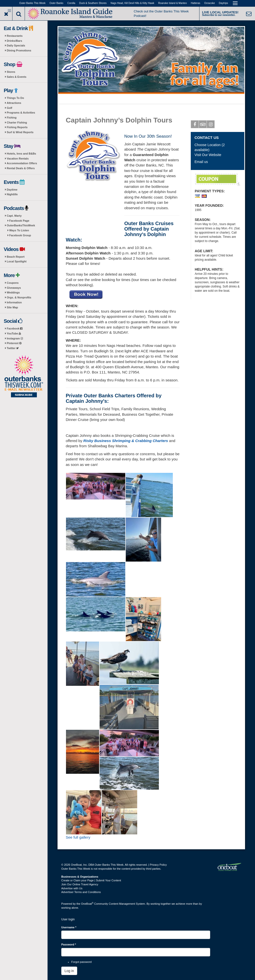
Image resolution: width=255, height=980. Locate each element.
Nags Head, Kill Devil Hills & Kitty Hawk (132, 3)
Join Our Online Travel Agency (80, 884)
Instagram (15, 338)
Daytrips (223, 3)
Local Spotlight (17, 261)
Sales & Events (17, 77)
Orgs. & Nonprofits (19, 297)
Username (69, 927)
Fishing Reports (17, 127)
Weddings (13, 292)
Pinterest (14, 343)
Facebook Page (19, 221)
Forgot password (81, 962)
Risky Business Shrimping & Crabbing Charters (126, 441)
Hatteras (195, 3)
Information (14, 302)
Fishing (12, 118)
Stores (11, 72)
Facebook (15, 328)
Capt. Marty (14, 216)
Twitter (13, 348)
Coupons (13, 283)
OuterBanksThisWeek (21, 225)
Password (69, 944)
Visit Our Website (208, 155)
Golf (9, 108)
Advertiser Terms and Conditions (81, 892)
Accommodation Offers (22, 163)
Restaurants (15, 36)
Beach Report (16, 257)
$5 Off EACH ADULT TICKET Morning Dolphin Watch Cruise (218, 180)
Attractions (14, 103)
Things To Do (15, 98)
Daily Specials (16, 45)
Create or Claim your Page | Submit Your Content (91, 880)
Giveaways (14, 288)
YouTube (14, 333)
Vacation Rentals (18, 159)
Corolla (71, 3)
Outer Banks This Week (32, 3)
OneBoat (87, 904)
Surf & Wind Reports (20, 132)
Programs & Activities (21, 113)
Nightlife (12, 194)
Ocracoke (210, 3)
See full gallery (78, 837)
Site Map (12, 307)
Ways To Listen (19, 230)
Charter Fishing (17, 122)
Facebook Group (20, 235)
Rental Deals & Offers (21, 168)
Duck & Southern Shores (93, 3)
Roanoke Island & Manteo (172, 3)
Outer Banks (57, 3)
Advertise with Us (72, 888)
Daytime (12, 190)
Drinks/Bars (14, 41)
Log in (69, 971)
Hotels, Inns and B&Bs (21, 154)
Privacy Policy (158, 865)
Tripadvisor (203, 125)
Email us (201, 162)
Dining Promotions (19, 50)
